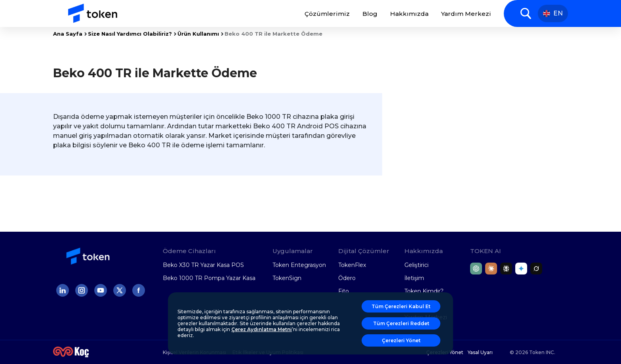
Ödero (347, 278)
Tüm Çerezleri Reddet (401, 323)
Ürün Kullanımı (198, 34)
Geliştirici (416, 265)
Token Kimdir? (424, 291)
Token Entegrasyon (299, 265)
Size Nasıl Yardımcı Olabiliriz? (130, 34)
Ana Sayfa (68, 34)
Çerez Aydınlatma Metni (262, 329)
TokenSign (287, 278)
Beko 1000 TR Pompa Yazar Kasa (209, 278)
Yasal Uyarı (480, 352)
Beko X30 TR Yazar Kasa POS (203, 265)
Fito (344, 291)
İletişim (414, 278)
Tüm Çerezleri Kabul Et (401, 306)
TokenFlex (352, 265)
